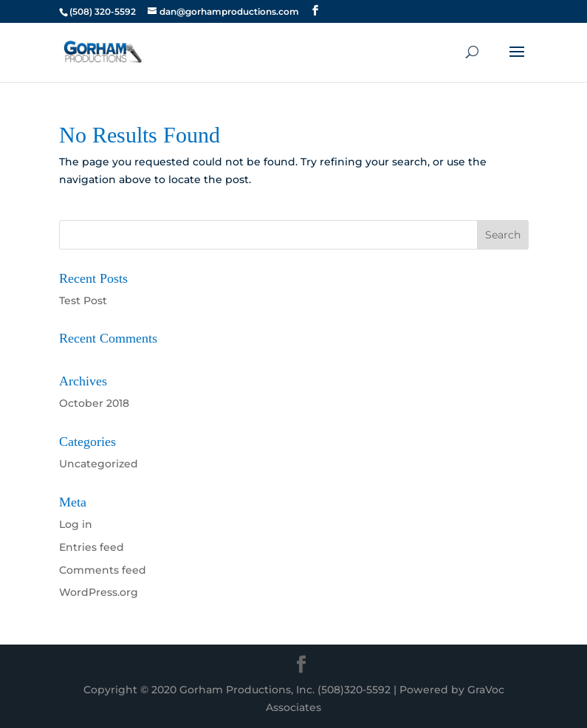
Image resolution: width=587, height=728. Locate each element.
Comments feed (103, 570)
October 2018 (94, 403)
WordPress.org (99, 592)
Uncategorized (99, 464)
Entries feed (92, 547)
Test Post (83, 301)
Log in (76, 524)
